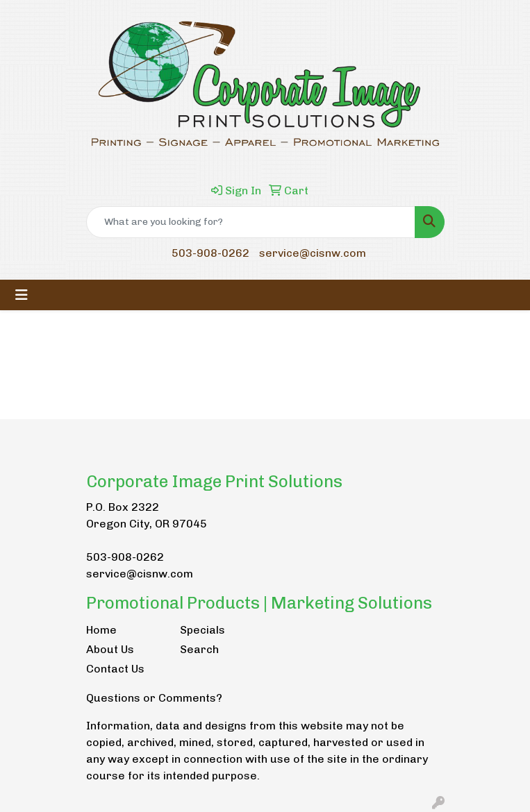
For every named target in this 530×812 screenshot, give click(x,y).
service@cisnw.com (313, 253)
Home (101, 630)
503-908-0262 (210, 253)
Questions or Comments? (154, 698)
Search (199, 649)
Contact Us (115, 669)
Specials (202, 630)
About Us (110, 649)
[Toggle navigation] (22, 295)
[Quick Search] (251, 222)
